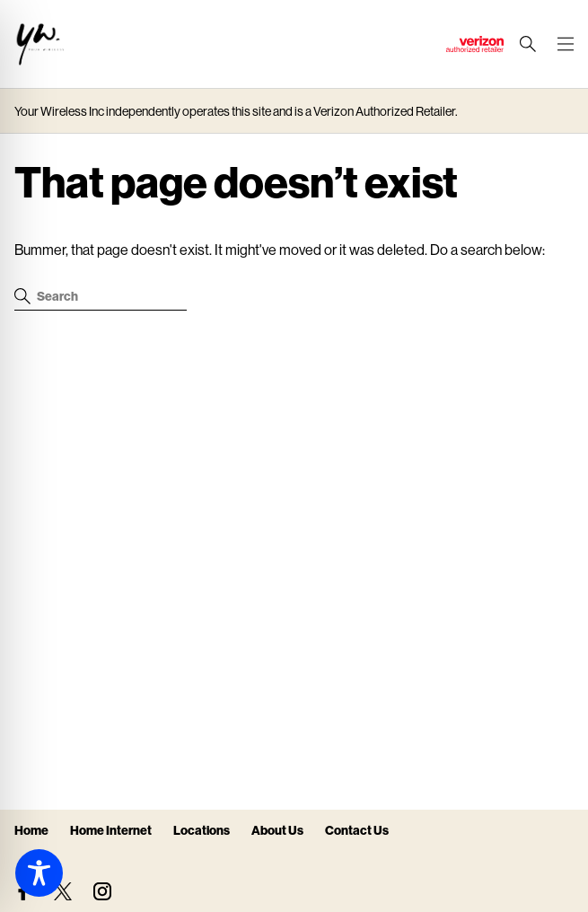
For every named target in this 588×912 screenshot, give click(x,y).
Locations (202, 830)
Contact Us (357, 830)
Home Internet (111, 830)
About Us (277, 830)
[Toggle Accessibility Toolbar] (39, 873)
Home (31, 830)
